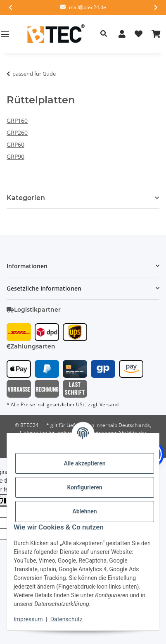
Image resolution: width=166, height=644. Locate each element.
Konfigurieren (84, 487)
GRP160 (17, 120)
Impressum (28, 619)
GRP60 (15, 144)
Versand (109, 404)
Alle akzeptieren (84, 463)
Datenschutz (66, 619)
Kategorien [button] (26, 198)
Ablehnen (84, 511)
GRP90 (15, 156)
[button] (104, 34)
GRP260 (17, 132)
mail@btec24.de (88, 7)
